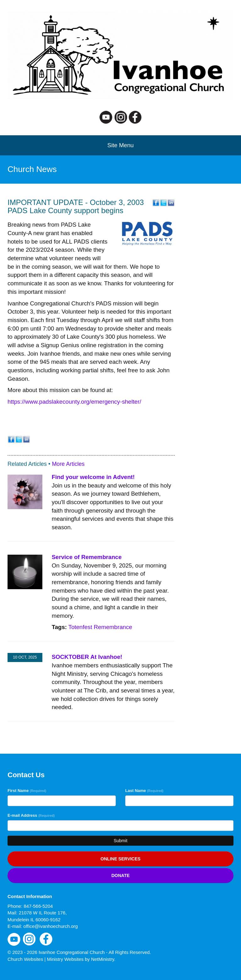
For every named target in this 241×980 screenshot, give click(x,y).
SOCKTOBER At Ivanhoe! (87, 657)
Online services (120, 859)
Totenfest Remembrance (100, 627)
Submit (120, 841)
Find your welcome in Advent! (93, 477)
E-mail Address (31, 815)
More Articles (68, 464)
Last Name (144, 791)
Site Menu (120, 145)
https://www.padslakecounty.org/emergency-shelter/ (74, 402)
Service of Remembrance (87, 557)
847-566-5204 (38, 906)
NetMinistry (103, 959)
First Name (27, 791)
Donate (120, 875)
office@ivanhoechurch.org (51, 926)
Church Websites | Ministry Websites (46, 959)
